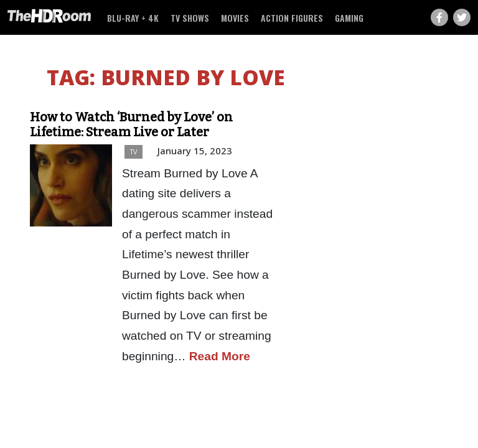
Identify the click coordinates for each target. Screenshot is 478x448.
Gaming (349, 18)
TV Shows (190, 18)
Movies (235, 18)
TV (134, 152)
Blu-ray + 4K (133, 18)
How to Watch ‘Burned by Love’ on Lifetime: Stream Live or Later (131, 124)
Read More (220, 356)
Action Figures (292, 18)
